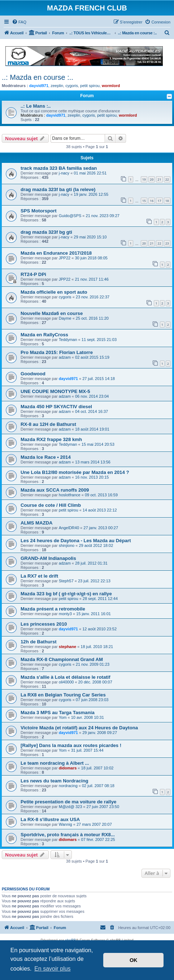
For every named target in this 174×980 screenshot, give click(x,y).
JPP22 (65, 258)
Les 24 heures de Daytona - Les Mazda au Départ (76, 541)
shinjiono (67, 545)
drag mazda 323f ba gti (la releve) (58, 189)
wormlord (111, 86)
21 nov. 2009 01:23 (93, 664)
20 (152, 179)
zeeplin (57, 86)
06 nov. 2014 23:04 (92, 396)
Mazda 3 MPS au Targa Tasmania (58, 713)
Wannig (66, 824)
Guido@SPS (70, 216)
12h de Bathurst (39, 642)
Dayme (65, 318)
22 (167, 179)
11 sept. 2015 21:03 (99, 340)
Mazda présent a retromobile (53, 609)
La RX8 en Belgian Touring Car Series (63, 695)
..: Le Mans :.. (36, 106)
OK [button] (134, 960)
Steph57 (66, 581)
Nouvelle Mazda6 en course (52, 313)
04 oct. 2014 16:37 (92, 411)
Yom (63, 717)
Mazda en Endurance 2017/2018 (56, 253)
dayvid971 (39, 86)
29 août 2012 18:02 (96, 545)
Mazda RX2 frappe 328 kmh (51, 439)
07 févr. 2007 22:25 (98, 839)
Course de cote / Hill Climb (51, 505)
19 (144, 179)
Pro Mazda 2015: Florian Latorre (57, 352)
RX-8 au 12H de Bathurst (48, 424)
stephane (68, 647)
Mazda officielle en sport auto (54, 292)
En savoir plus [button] (53, 969)
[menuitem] (19, 22)
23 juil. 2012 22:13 (94, 581)
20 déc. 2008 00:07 (95, 682)
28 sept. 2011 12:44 (100, 599)
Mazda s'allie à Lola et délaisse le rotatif (66, 677)
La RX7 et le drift (39, 576)
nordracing (68, 786)
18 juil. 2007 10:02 (97, 768)
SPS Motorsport (39, 211)
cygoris (72, 86)
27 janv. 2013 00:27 (101, 528)
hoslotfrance (70, 495)
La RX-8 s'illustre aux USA (50, 819)
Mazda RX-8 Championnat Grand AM (62, 659)
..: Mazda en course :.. (38, 77)
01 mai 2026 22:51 (90, 173)
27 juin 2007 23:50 (103, 807)
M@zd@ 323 (71, 807)
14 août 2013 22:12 (100, 510)
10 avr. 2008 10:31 (88, 717)
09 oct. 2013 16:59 (101, 495)
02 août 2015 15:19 (92, 357)
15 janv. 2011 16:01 (93, 614)
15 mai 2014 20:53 (98, 444)
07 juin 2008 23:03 (92, 700)
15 (144, 201)
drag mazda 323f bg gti (46, 232)
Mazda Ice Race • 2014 (46, 457)
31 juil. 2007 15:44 (87, 750)
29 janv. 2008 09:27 (100, 733)
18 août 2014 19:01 (92, 429)
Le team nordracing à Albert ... (55, 763)
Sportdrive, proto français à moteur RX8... (68, 835)
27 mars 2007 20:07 (94, 824)
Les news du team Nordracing (55, 781)
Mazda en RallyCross (44, 335)
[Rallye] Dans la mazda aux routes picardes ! (71, 745)
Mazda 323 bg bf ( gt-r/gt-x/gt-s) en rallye (66, 594)
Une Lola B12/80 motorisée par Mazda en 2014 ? (75, 472)
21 (159, 179)
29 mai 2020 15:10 (90, 237)
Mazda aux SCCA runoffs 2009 (55, 490)
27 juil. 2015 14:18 (99, 379)
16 (152, 201)
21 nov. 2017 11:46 (92, 279)
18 (167, 201)
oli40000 (66, 682)
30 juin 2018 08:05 (91, 258)
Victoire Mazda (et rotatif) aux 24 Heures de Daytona (79, 728)
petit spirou (90, 86)
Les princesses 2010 (44, 624)
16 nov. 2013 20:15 (92, 477)
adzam (65, 357)
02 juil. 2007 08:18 (98, 786)
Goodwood (33, 374)
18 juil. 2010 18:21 (97, 647)
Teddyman (68, 340)
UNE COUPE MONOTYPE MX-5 (55, 391)
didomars (68, 768)
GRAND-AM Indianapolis (48, 558)
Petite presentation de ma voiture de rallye (68, 802)
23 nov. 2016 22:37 (93, 297)
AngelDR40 (69, 528)
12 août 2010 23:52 (99, 629)
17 (159, 201)
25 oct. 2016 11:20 (92, 318)
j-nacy (64, 173)
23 (167, 243)
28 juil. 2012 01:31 (91, 563)
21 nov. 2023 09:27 (103, 216)
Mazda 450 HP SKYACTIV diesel (56, 407)
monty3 (65, 614)
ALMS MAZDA (37, 523)
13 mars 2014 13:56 (93, 462)
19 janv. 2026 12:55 (91, 194)
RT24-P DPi (33, 274)
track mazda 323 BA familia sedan (59, 168)
